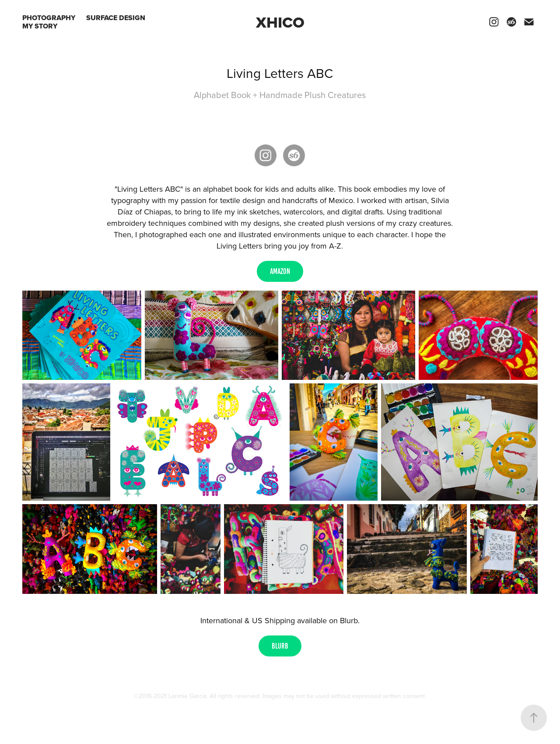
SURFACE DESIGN (116, 18)
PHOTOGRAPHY (49, 18)
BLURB (280, 646)
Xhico (280, 22)
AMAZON (280, 271)
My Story (40, 26)
